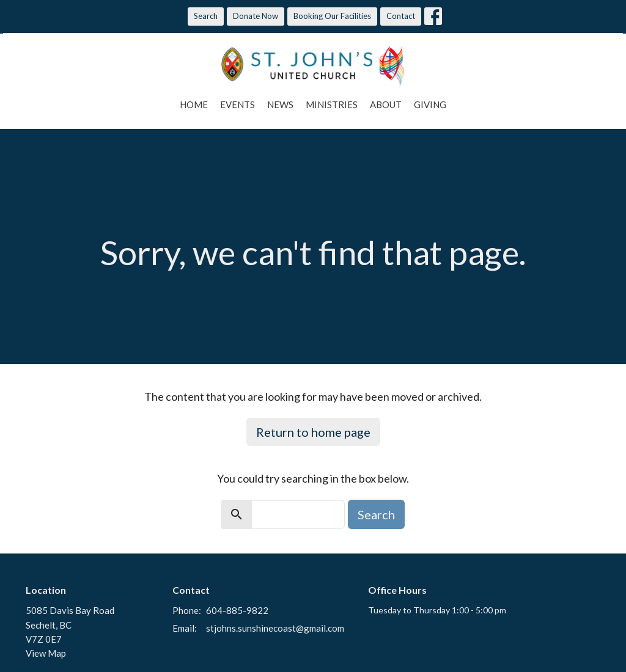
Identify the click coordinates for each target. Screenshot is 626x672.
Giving (430, 104)
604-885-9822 (237, 610)
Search (206, 16)
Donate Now (256, 16)
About (386, 104)
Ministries (332, 104)
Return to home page (313, 432)
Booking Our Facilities (332, 16)
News (280, 104)
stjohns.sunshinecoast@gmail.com (275, 628)
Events (238, 104)
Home (194, 104)
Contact (401, 16)
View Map (46, 653)
